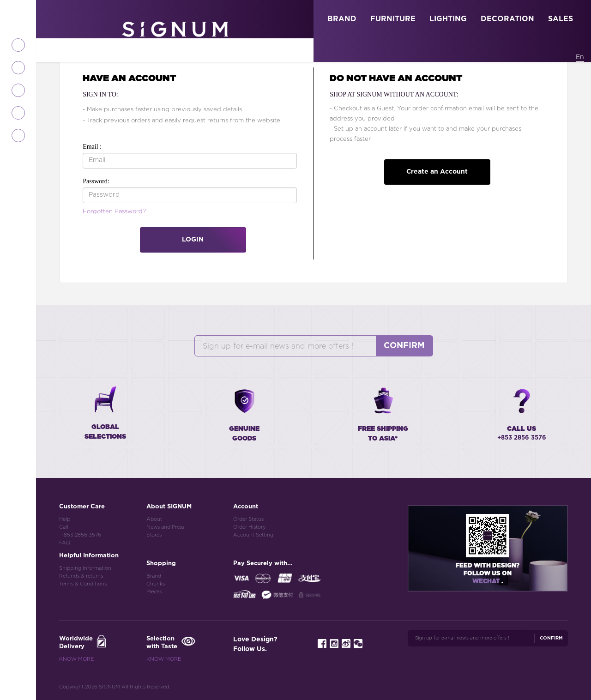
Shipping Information (85, 568)
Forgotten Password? (114, 212)
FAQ (65, 543)
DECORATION (507, 19)
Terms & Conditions (83, 584)
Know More (76, 659)
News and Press (165, 527)
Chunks (156, 584)
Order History (249, 527)
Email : (92, 147)
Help (65, 519)
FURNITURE (393, 19)
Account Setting (253, 535)
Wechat (487, 582)
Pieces (154, 592)
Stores (154, 535)
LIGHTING (448, 19)
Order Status (248, 519)
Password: (96, 181)
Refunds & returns (81, 576)
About (154, 519)
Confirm (404, 346)
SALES (561, 19)
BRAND (342, 19)
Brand (154, 576)
